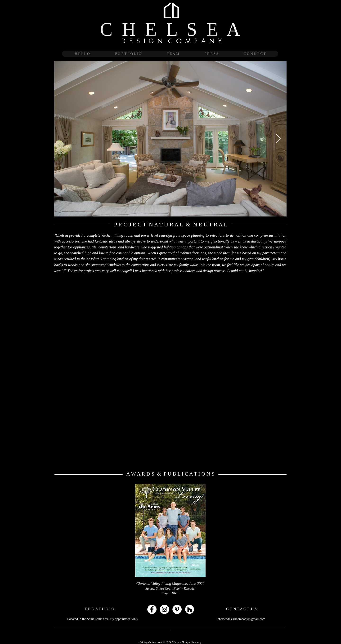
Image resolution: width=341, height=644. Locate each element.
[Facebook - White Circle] (152, 609)
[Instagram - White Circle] (164, 609)
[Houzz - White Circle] (190, 609)
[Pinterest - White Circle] (177, 609)
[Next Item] (278, 139)
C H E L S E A (170, 29)
